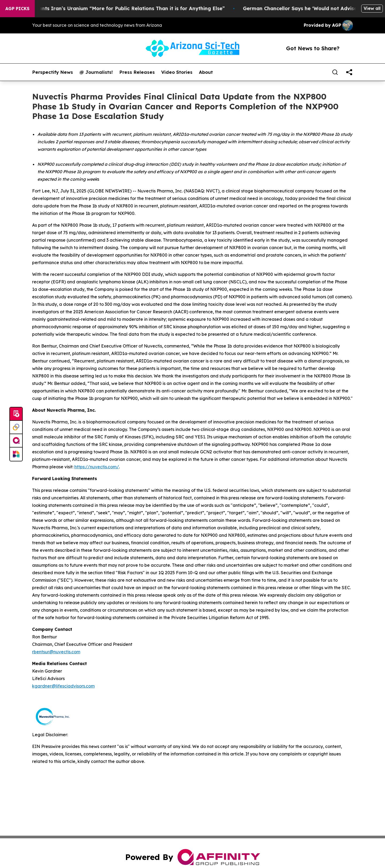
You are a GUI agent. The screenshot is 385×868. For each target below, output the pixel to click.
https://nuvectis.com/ (97, 467)
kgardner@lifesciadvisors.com (63, 686)
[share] (349, 72)
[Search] (335, 72)
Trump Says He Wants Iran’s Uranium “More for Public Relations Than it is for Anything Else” (116, 8)
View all (372, 8)
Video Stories (177, 72)
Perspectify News (53, 72)
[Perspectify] (16, 427)
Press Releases (137, 72)
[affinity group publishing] (16, 441)
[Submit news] (16, 414)
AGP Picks (17, 9)
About (206, 72)
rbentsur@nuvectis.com (56, 652)
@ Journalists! (96, 72)
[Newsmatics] (16, 454)
